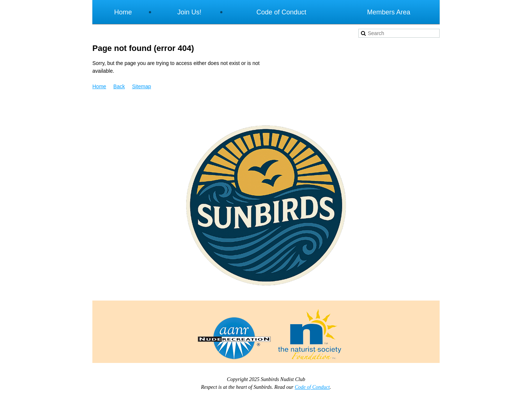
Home (99, 86)
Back (119, 86)
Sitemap (141, 86)
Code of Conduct (312, 387)
